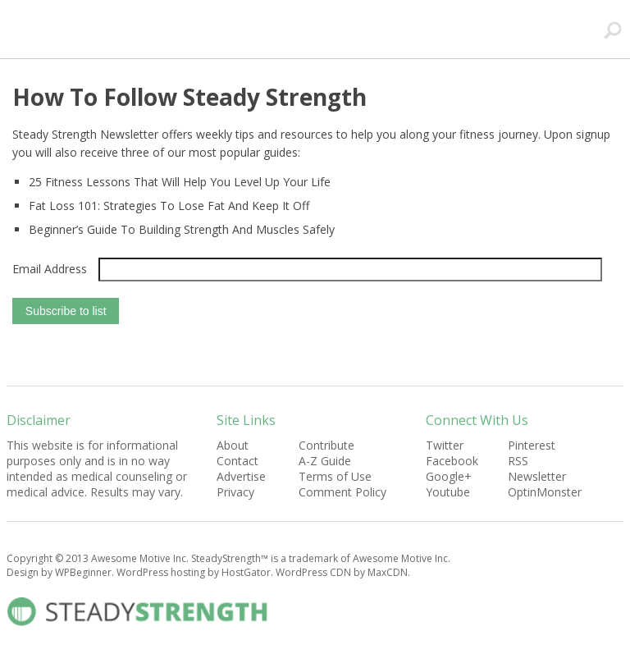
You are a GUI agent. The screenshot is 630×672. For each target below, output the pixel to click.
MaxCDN (388, 572)
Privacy (235, 492)
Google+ (449, 476)
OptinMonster (545, 492)
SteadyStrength (227, 30)
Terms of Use (335, 476)
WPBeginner (83, 572)
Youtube (448, 492)
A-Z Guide (325, 461)
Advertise (241, 476)
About (233, 445)
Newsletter (537, 476)
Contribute (326, 445)
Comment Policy (342, 492)
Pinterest (532, 445)
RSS (518, 461)
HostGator (246, 572)
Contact (237, 461)
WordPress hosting (161, 572)
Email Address (50, 269)
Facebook (452, 461)
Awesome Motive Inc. (140, 558)
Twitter (445, 445)
